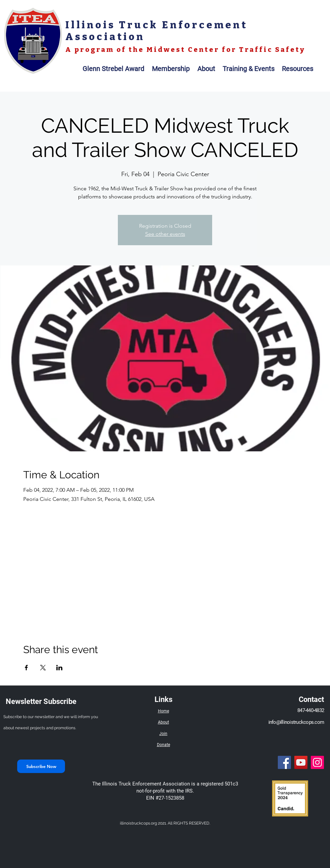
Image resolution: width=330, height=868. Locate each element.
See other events (165, 234)
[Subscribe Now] (41, 766)
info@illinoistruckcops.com (296, 722)
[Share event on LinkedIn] (59, 668)
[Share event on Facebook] (26, 668)
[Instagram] (317, 762)
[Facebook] (284, 762)
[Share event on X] (43, 668)
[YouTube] (301, 762)
